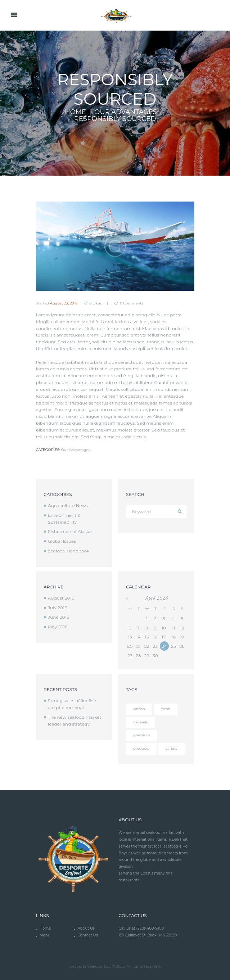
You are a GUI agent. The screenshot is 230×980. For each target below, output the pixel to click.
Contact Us (87, 935)
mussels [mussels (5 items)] (141, 722)
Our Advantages (125, 112)
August (61, 598)
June (58, 617)
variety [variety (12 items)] (172, 748)
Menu (45, 935)
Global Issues (62, 541)
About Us (86, 928)
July (57, 608)
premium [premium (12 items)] (142, 735)
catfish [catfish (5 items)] (139, 709)
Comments (132, 303)
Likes (95, 303)
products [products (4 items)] (141, 748)
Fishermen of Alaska (70, 531)
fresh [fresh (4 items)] (166, 709)
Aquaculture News (68, 505)
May (58, 627)
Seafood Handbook (69, 551)
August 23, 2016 (64, 303)
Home (75, 112)
